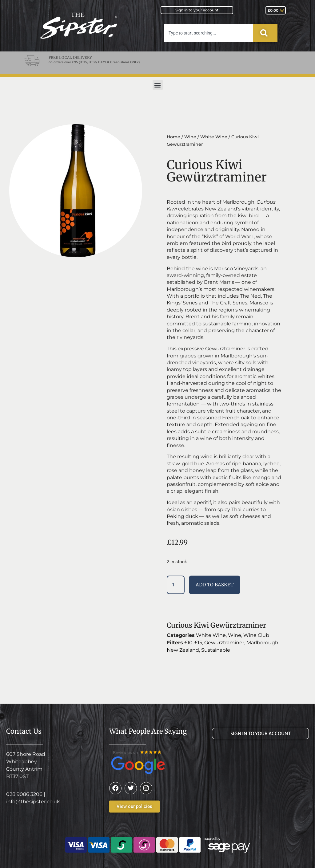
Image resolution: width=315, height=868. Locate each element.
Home (173, 137)
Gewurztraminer (224, 643)
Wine (190, 137)
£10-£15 (193, 643)
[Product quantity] (176, 585)
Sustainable (216, 650)
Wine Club (256, 635)
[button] (158, 85)
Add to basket (215, 585)
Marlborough (262, 643)
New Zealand (183, 650)
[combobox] (208, 33)
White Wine (214, 137)
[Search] (265, 33)
